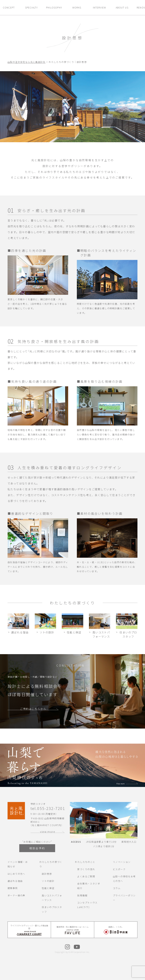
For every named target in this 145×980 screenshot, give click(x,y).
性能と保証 (48, 888)
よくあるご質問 (86, 876)
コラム (117, 888)
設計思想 (47, 874)
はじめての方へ (16, 874)
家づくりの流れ (86, 869)
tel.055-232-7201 (48, 808)
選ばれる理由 (15, 881)
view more (48, 832)
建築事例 (13, 888)
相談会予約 (37, 848)
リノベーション (122, 862)
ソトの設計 (48, 881)
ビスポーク (119, 869)
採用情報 (82, 895)
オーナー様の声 (16, 895)
